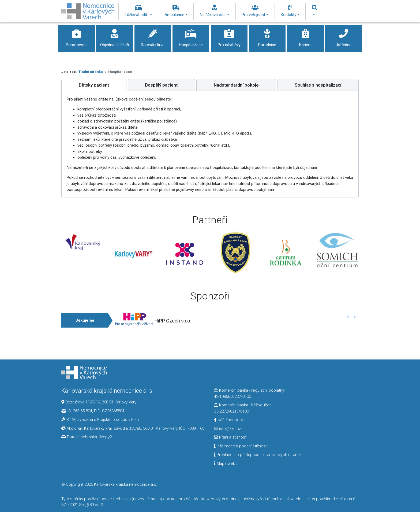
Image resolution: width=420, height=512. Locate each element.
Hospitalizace (191, 36)
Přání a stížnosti (231, 437)
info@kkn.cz (228, 429)
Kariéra (305, 36)
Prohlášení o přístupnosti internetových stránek (258, 455)
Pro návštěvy (229, 36)
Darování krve (153, 36)
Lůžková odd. (138, 11)
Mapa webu (226, 463)
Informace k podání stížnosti (241, 446)
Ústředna (344, 36)
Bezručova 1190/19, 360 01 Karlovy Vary (101, 402)
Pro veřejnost (255, 11)
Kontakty (290, 11)
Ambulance (176, 11)
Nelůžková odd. (215, 11)
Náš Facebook (229, 420)
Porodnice (267, 36)
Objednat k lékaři (115, 36)
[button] (348, 317)
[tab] (94, 85)
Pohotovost (76, 36)
